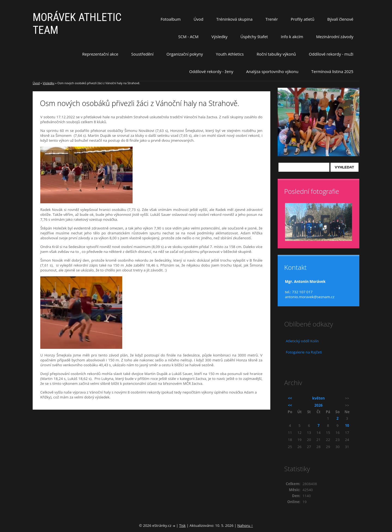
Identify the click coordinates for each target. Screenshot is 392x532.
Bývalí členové (340, 19)
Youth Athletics (230, 54)
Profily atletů (303, 19)
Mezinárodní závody (335, 37)
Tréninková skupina (234, 19)
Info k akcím (292, 37)
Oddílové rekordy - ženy (211, 71)
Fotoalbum (171, 19)
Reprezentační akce (100, 54)
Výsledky (220, 37)
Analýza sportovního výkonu (272, 71)
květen (318, 398)
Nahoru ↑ (245, 525)
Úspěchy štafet (254, 37)
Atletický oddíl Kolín (302, 341)
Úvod (198, 19)
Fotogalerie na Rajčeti (304, 352)
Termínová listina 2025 (332, 71)
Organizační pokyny (185, 54)
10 (347, 425)
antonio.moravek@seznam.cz (310, 297)
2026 (318, 405)
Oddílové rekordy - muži (331, 54)
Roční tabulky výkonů (276, 54)
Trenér (272, 19)
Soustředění (142, 54)
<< (290, 398)
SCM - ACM (188, 37)
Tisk (182, 525)
